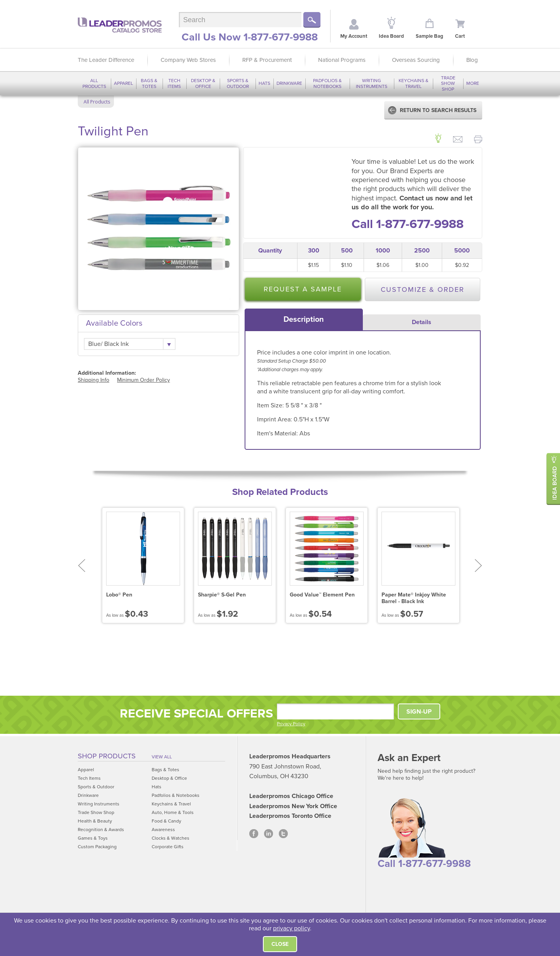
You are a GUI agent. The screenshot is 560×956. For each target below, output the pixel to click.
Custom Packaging (97, 847)
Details (422, 322)
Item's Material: (278, 433)
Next (479, 566)
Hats (264, 83)
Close (280, 944)
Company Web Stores (188, 60)
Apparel (123, 83)
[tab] (304, 319)
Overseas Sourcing (416, 60)
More (473, 83)
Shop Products (107, 756)
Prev (81, 566)
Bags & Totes (149, 83)
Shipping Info (94, 380)
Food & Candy (166, 821)
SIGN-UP (419, 712)
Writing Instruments (372, 83)
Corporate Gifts (168, 847)
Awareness (163, 830)
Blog (472, 60)
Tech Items (174, 83)
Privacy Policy (291, 724)
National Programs (342, 60)
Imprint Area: (275, 419)
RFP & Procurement (267, 60)
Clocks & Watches (171, 838)
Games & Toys (93, 838)
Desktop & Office (203, 83)
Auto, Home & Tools (173, 812)
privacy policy (291, 928)
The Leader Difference (106, 60)
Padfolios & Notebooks (327, 83)
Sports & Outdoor (238, 83)
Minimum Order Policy (143, 380)
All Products (94, 83)
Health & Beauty (95, 821)
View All (162, 757)
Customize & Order (423, 289)
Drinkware (289, 83)
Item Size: (271, 405)
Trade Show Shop (448, 83)
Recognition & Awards (101, 830)
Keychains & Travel (414, 83)
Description (304, 319)
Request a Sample (303, 289)
